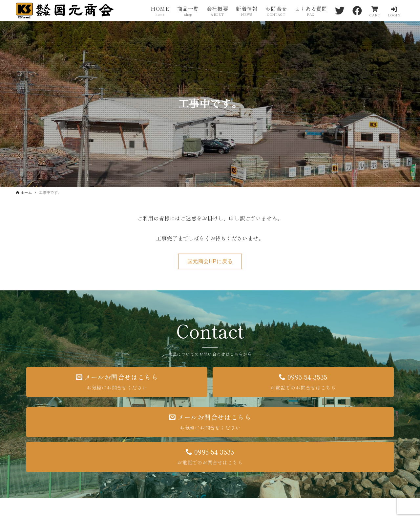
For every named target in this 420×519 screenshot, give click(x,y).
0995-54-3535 (303, 382)
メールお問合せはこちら (117, 382)
